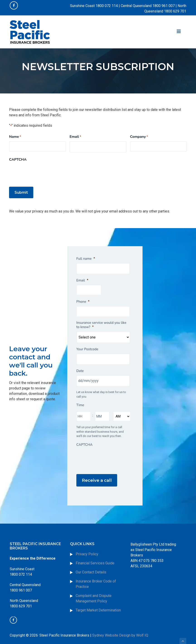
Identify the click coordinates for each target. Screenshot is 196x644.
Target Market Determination (98, 602)
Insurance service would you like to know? (101, 322)
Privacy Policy (87, 546)
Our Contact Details (91, 564)
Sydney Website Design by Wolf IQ (120, 628)
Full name (86, 256)
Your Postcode (87, 347)
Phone (83, 299)
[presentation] (44, 173)
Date (80, 369)
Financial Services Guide (95, 555)
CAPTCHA (18, 160)
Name (15, 137)
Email (75, 137)
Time (80, 403)
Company (139, 137)
